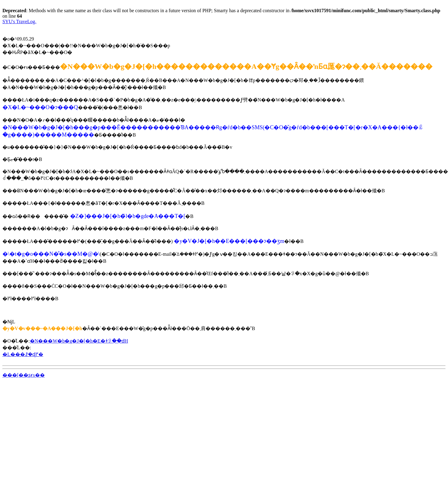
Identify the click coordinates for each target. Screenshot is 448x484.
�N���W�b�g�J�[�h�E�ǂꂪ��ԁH (79, 341)
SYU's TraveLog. (19, 21)
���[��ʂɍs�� (24, 375)
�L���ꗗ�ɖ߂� (23, 354)
